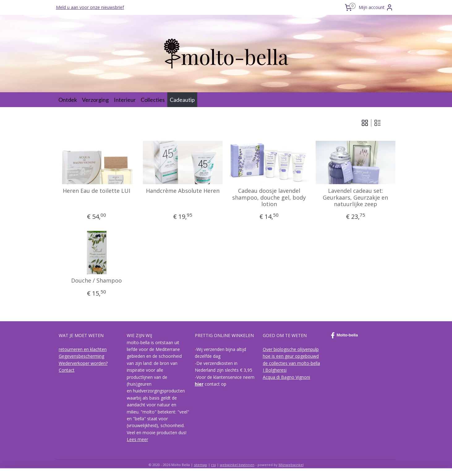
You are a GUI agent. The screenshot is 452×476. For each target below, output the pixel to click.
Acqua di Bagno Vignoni (286, 377)
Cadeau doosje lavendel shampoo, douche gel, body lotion (269, 198)
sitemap (200, 465)
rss (213, 465)
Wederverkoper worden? (83, 363)
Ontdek (68, 100)
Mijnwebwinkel (291, 465)
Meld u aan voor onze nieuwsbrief (90, 7)
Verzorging (95, 100)
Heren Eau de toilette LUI (96, 191)
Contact (67, 370)
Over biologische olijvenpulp (291, 349)
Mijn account (376, 7)
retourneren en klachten (83, 349)
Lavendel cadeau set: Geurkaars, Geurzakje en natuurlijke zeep (356, 198)
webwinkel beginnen (237, 465)
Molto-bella (344, 335)
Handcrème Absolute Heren (183, 191)
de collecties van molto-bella (291, 363)
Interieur (125, 100)
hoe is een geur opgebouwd (291, 356)
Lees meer (137, 439)
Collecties (153, 100)
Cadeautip (182, 100)
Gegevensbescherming (81, 356)
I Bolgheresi (275, 370)
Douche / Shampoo (96, 281)
